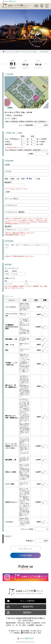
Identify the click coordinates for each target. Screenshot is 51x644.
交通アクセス (15, 631)
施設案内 (27, 612)
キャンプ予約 (15, 52)
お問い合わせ (37, 631)
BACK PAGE (45, 52)
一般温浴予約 (27, 607)
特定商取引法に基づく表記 (32, 633)
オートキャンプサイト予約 (29, 52)
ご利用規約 (16, 633)
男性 (30, 179)
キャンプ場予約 (27, 601)
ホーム (7, 52)
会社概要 (26, 631)
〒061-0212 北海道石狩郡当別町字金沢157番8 (24, 618)
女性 (38, 179)
